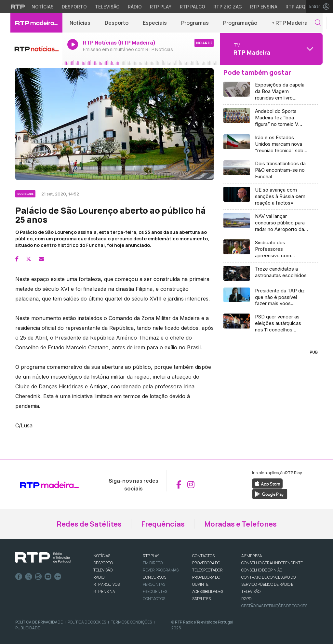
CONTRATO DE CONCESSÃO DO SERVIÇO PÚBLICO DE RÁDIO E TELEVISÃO (268, 584)
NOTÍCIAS (102, 556)
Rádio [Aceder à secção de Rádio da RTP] (135, 7)
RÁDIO (99, 577)
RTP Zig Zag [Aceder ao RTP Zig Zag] (228, 7)
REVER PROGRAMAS (161, 570)
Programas (195, 23)
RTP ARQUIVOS (107, 584)
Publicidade (28, 628)
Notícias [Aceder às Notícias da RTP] (43, 7)
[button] (318, 23)
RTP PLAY (151, 556)
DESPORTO (103, 563)
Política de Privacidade (39, 622)
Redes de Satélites (89, 524)
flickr (58, 577)
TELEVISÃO (103, 570)
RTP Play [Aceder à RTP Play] (161, 7)
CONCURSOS (154, 577)
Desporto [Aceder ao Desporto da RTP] (74, 7)
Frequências (163, 524)
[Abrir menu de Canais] (271, 49)
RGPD (246, 599)
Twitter (29, 577)
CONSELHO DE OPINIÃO (262, 570)
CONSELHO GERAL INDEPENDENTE (272, 563)
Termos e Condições (131, 622)
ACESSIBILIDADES (208, 591)
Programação (240, 23)
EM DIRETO (153, 563)
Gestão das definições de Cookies (274, 606)
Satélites (201, 599)
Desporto (117, 23)
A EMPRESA (252, 556)
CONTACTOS (203, 556)
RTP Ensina (104, 591)
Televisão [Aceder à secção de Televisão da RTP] (107, 7)
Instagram (38, 577)
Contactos (154, 599)
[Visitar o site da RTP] (18, 7)
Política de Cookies (87, 622)
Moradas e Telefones (240, 524)
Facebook (19, 577)
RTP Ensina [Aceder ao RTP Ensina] (264, 7)
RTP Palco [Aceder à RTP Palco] (193, 7)
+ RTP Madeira (290, 23)
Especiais (155, 23)
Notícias (80, 23)
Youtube (48, 577)
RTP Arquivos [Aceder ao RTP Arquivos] (302, 7)
